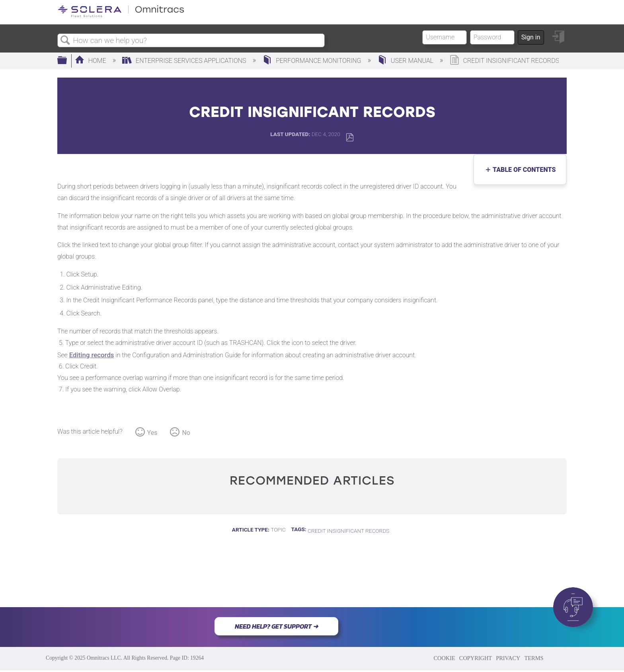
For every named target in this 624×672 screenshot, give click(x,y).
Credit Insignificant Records (348, 531)
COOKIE (444, 658)
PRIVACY (508, 658)
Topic (278, 530)
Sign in (531, 37)
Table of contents (522, 170)
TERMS (534, 658)
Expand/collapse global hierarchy (67, 61)
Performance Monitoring (312, 61)
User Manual (406, 61)
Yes (152, 433)
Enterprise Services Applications (185, 61)
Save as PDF (350, 137)
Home (91, 61)
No (186, 433)
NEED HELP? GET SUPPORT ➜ (276, 626)
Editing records (92, 355)
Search (65, 41)
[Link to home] (121, 16)
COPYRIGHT (476, 658)
